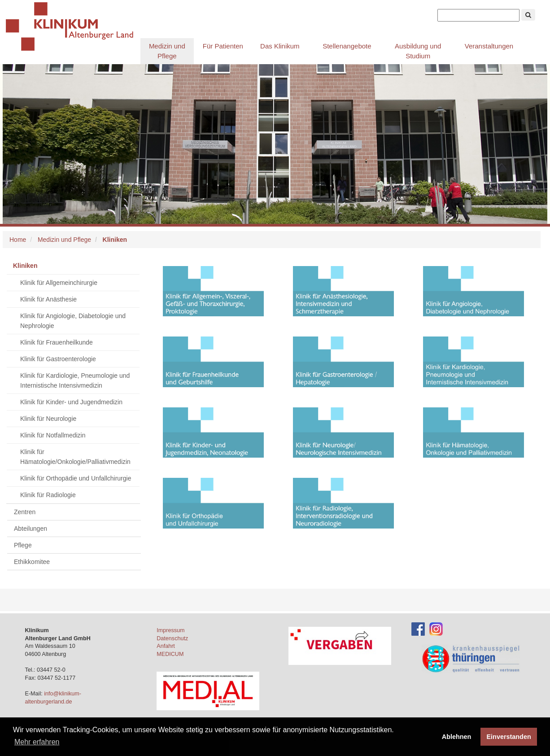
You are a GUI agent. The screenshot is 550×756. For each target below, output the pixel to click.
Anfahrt (166, 646)
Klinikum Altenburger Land (73, 27)
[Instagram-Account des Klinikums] (436, 629)
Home (18, 240)
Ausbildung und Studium (418, 51)
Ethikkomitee (32, 562)
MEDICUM (170, 654)
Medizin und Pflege (167, 51)
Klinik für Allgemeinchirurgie (59, 283)
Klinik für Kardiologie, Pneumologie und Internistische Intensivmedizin (75, 380)
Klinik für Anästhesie (48, 299)
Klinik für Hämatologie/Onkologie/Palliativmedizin (75, 457)
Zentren (25, 512)
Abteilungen (31, 529)
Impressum (170, 630)
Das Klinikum (280, 46)
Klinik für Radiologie (48, 495)
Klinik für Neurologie (48, 419)
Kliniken (25, 266)
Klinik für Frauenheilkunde (57, 342)
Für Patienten (223, 46)
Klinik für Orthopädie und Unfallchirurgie (76, 478)
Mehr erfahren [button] (37, 742)
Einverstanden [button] (509, 737)
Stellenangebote (347, 46)
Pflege (23, 545)
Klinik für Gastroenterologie (58, 359)
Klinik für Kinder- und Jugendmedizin (71, 402)
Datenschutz (172, 638)
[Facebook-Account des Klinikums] (418, 629)
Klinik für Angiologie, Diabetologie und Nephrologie (73, 321)
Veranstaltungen (489, 46)
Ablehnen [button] (457, 737)
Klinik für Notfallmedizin (53, 435)
